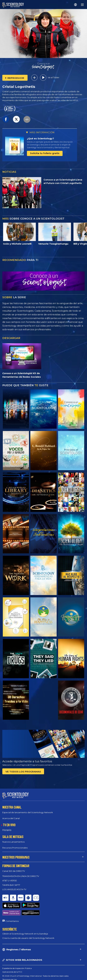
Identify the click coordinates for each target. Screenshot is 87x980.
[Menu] (82, 5)
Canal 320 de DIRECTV (14, 868)
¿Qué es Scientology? (40, 138)
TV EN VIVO (9, 822)
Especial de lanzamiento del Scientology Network (28, 810)
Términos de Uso (10, 965)
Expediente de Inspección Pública (17, 954)
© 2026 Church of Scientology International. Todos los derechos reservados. (36, 962)
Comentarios (12, 907)
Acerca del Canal (11, 816)
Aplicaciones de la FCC (12, 958)
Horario (7, 827)
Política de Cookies (11, 969)
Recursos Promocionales (15, 845)
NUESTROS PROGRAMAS (16, 854)
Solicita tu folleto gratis (45, 153)
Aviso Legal (7, 976)
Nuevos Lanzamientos (13, 839)
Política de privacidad (12, 972)
